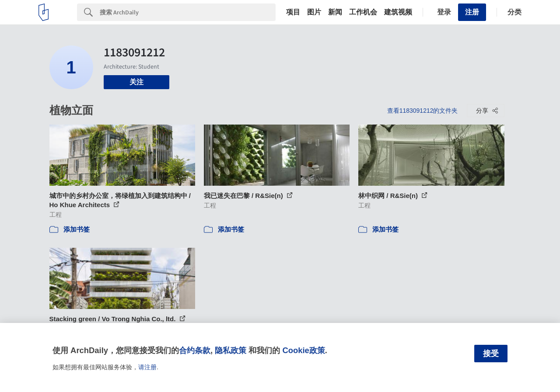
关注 (136, 82)
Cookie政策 (303, 350)
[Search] (188, 12)
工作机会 (363, 12)
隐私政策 (231, 350)
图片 (314, 12)
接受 (491, 354)
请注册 (147, 367)
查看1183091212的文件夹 (423, 111)
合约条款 (195, 350)
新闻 (335, 12)
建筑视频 (398, 12)
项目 (293, 12)
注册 (472, 12)
